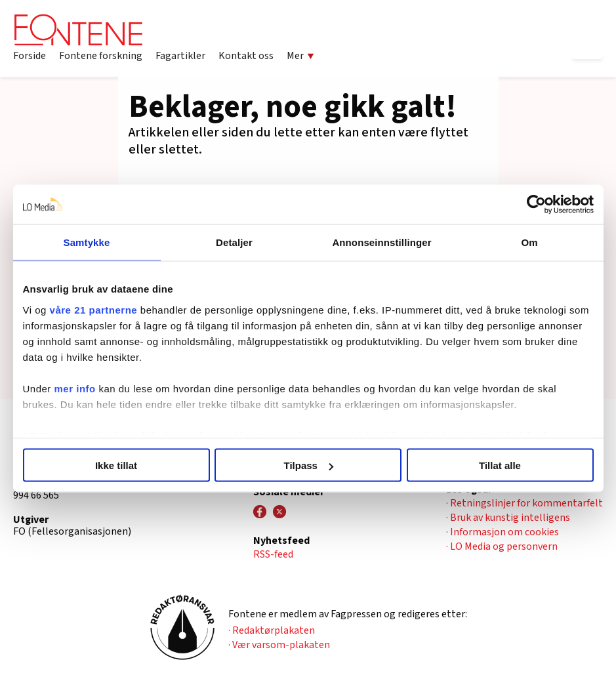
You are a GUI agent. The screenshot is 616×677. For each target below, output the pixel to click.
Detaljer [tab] (234, 242)
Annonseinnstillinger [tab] (381, 242)
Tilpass (309, 465)
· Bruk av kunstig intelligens (508, 518)
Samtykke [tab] (87, 242)
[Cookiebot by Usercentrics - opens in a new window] (536, 205)
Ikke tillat (116, 465)
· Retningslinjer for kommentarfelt (524, 503)
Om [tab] (529, 242)
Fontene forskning (101, 56)
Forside (30, 56)
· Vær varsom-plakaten (279, 645)
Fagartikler (180, 56)
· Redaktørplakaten (272, 630)
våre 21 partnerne (94, 309)
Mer (300, 56)
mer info (75, 388)
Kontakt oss (246, 56)
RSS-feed (273, 554)
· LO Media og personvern (502, 546)
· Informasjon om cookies (503, 532)
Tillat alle (500, 465)
